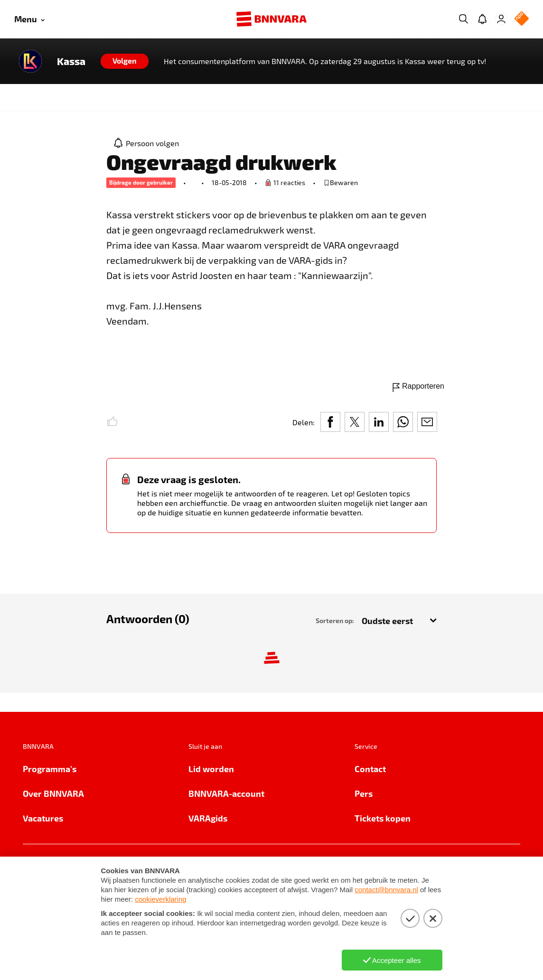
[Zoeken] (463, 19)
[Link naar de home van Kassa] (30, 61)
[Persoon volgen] (147, 143)
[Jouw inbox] (482, 19)
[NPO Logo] (522, 19)
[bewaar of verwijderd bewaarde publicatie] (341, 183)
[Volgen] (125, 61)
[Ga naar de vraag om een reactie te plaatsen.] (285, 183)
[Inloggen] (501, 19)
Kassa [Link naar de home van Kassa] (71, 61)
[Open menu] (29, 19)
